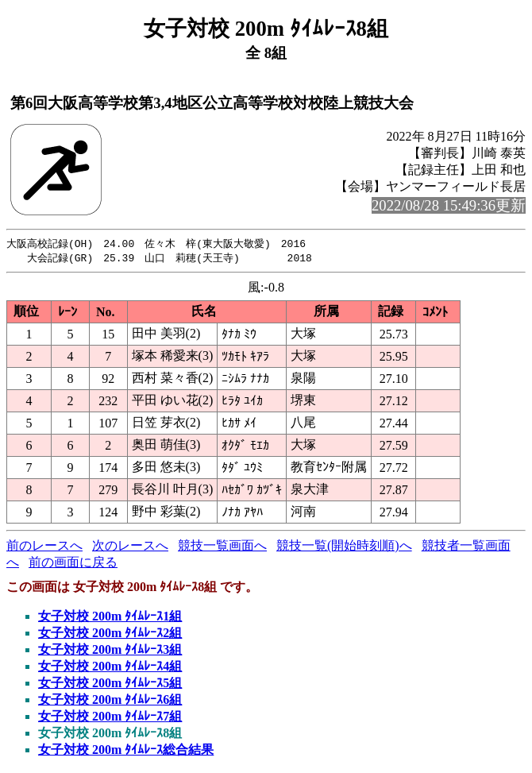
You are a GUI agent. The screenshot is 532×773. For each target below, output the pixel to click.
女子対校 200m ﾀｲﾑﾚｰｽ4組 (110, 668)
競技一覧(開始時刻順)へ (344, 547)
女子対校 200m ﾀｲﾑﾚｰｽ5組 (110, 684)
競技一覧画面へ (222, 547)
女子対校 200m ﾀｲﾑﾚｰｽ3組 (110, 651)
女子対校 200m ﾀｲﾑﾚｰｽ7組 (110, 718)
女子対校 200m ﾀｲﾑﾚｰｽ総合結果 (126, 751)
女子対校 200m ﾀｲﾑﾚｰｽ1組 (110, 618)
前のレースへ (44, 547)
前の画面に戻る (73, 564)
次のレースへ (130, 547)
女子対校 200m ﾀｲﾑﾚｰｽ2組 (110, 634)
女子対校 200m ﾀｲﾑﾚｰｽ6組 (110, 701)
